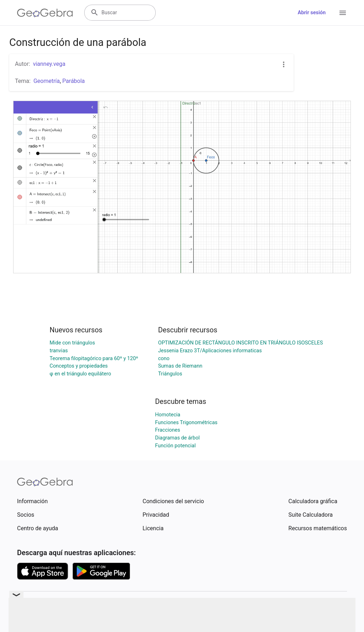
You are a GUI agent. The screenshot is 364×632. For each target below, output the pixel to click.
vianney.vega (49, 64)
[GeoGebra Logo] (45, 13)
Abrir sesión (312, 13)
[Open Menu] (343, 13)
